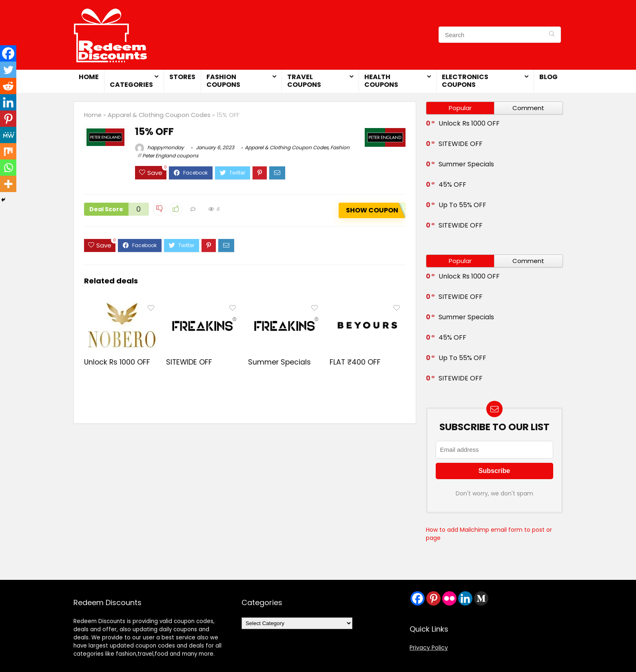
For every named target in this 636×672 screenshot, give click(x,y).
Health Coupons (381, 81)
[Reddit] (8, 86)
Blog (548, 77)
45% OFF (452, 185)
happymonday (160, 147)
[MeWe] (8, 135)
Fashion (340, 147)
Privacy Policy (429, 648)
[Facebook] (8, 53)
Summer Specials (279, 362)
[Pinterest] (8, 119)
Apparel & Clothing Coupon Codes (159, 115)
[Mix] (8, 151)
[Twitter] (8, 70)
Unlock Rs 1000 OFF (117, 362)
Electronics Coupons (465, 81)
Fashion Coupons (223, 81)
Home (89, 77)
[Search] (552, 35)
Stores (182, 77)
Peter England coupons (170, 156)
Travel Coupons (304, 81)
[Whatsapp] (8, 168)
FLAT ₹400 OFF (355, 362)
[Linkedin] (8, 102)
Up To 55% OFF (462, 205)
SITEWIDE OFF (189, 362)
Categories (131, 85)
